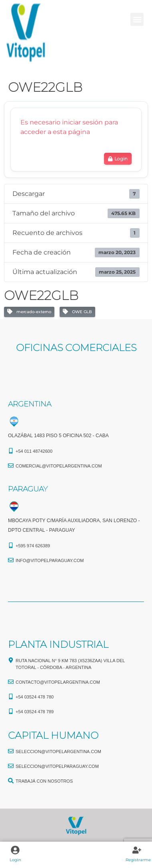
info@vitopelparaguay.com (50, 560)
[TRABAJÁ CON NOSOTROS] (11, 781)
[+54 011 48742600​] (11, 451)
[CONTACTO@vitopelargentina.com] (11, 682)
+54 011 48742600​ (34, 451)
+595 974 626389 (33, 546)
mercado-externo (29, 312)
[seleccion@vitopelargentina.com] (11, 751)
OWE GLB (77, 312)
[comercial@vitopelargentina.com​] (11, 466)
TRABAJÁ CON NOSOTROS (44, 781)
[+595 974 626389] (11, 545)
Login (15, 860)
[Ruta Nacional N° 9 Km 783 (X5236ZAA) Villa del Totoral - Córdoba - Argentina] (11, 660)
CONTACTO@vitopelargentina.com (58, 682)
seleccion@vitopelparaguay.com (57, 766)
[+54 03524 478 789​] (11, 711)
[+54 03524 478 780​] (11, 696)
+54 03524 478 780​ (35, 697)
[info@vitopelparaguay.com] (11, 560)
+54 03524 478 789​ (35, 712)
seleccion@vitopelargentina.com (58, 752)
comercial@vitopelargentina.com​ (59, 466)
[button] (137, 19)
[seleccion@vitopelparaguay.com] (11, 766)
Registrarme (138, 860)
